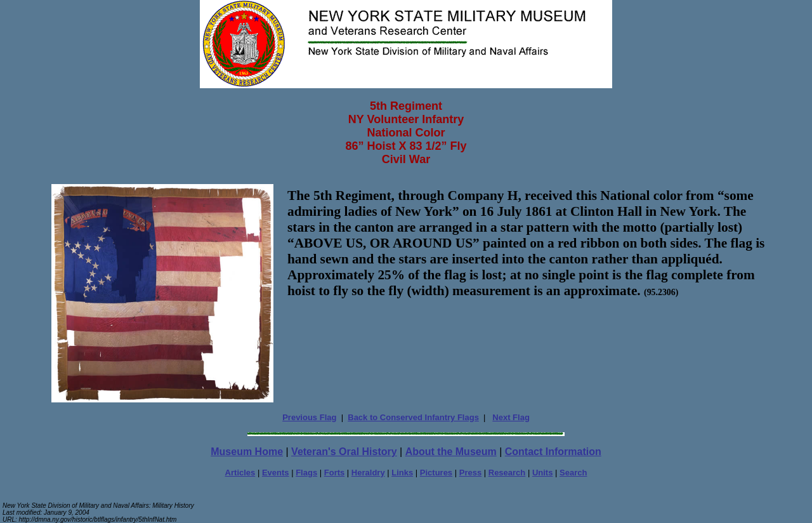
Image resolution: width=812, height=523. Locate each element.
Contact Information (553, 452)
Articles (240, 473)
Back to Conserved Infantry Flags (413, 417)
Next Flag (511, 417)
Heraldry (368, 473)
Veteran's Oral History (344, 452)
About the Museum (451, 452)
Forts (335, 473)
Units (543, 473)
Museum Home (247, 452)
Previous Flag (309, 417)
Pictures (436, 473)
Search (573, 473)
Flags (306, 473)
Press (470, 473)
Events (276, 473)
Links (402, 473)
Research (507, 473)
